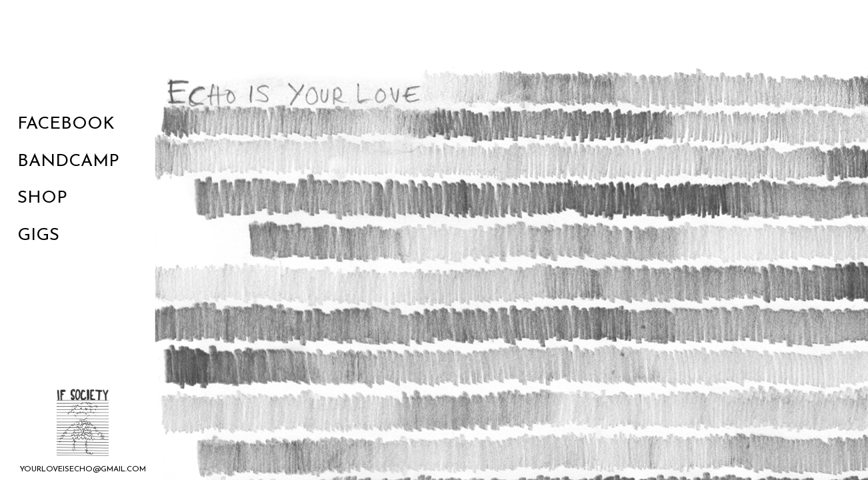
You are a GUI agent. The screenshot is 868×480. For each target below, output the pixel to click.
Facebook (66, 124)
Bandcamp (68, 162)
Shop (42, 198)
